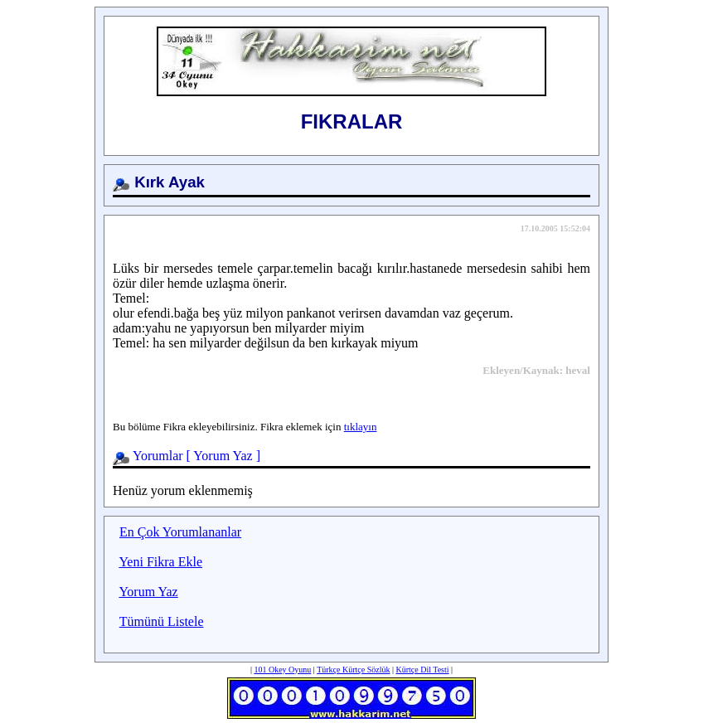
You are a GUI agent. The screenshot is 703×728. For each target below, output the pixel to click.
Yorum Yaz (223, 456)
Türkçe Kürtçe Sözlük (353, 670)
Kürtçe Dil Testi (422, 670)
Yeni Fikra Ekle (160, 562)
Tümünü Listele (162, 621)
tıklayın (361, 427)
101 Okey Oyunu (282, 670)
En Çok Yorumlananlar (180, 532)
